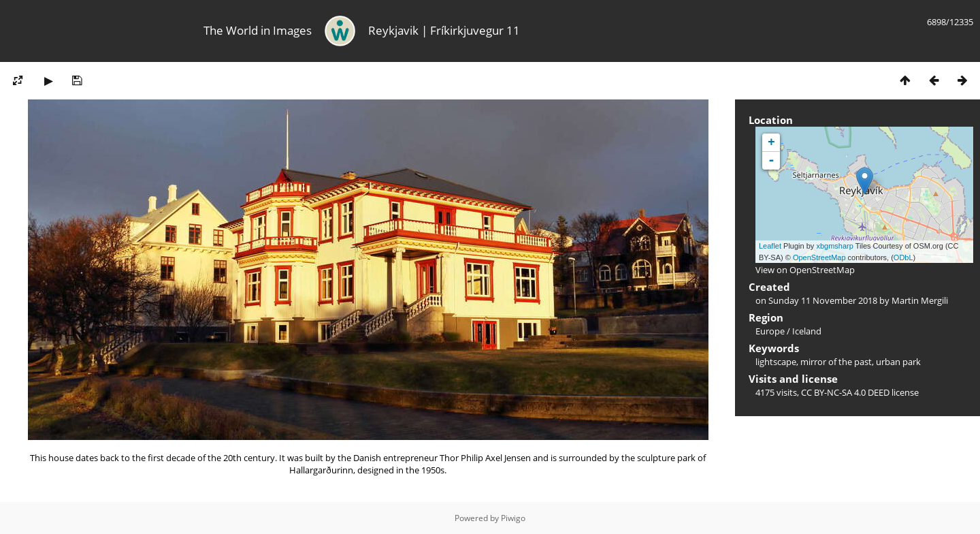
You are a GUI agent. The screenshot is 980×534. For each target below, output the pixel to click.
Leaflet (770, 246)
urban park (898, 362)
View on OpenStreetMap (805, 270)
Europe (770, 331)
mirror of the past (836, 362)
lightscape (776, 362)
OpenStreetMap (819, 257)
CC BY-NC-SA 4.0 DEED (845, 392)
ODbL (903, 257)
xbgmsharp (834, 246)
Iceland (807, 331)
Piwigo (513, 518)
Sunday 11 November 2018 (823, 300)
